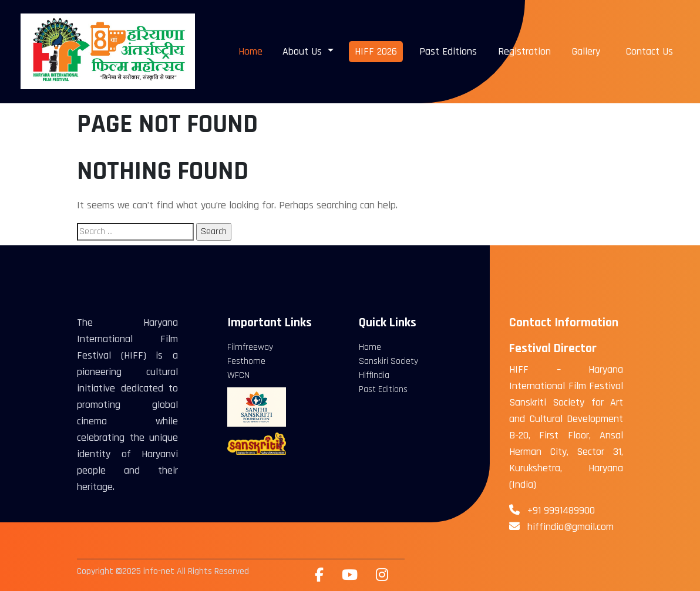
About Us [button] (304, 51)
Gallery (586, 51)
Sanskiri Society (388, 361)
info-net (159, 571)
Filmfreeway (250, 347)
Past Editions (448, 51)
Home (250, 51)
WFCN (238, 375)
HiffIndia (374, 375)
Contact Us (649, 51)
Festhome (246, 361)
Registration (524, 51)
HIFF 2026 (376, 51)
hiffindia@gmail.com (571, 527)
